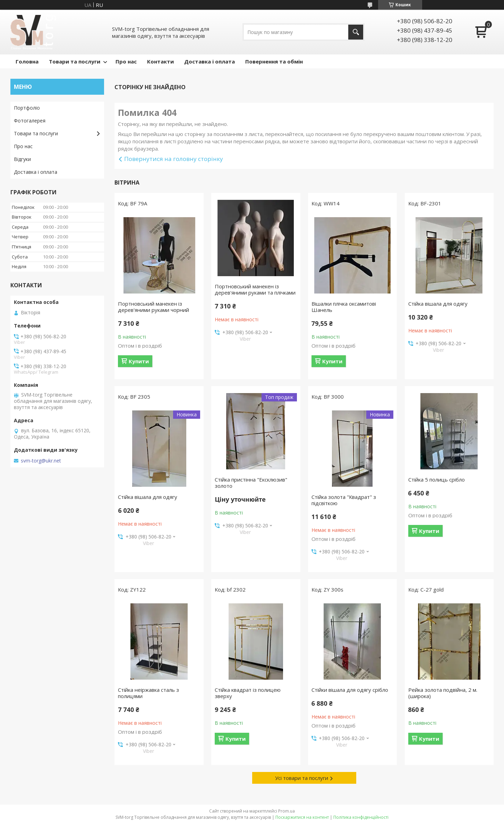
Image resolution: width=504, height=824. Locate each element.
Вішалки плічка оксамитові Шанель (344, 307)
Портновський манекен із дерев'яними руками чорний (153, 307)
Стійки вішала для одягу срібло (350, 690)
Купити (139, 361)
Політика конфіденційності (361, 817)
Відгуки (22, 159)
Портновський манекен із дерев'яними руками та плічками (255, 289)
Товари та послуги (75, 61)
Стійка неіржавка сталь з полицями (148, 693)
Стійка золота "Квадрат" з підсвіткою (344, 500)
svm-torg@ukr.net (41, 461)
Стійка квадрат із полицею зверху (248, 693)
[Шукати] (356, 32)
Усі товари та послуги (302, 778)
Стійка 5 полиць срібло (437, 479)
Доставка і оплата (210, 61)
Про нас (126, 61)
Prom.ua (287, 811)
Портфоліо (27, 108)
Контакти (160, 61)
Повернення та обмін (274, 61)
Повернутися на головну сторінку (174, 159)
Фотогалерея (30, 121)
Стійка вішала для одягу (438, 304)
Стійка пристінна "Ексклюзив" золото (251, 483)
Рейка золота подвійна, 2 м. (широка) (443, 693)
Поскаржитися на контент (302, 817)
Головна (27, 61)
